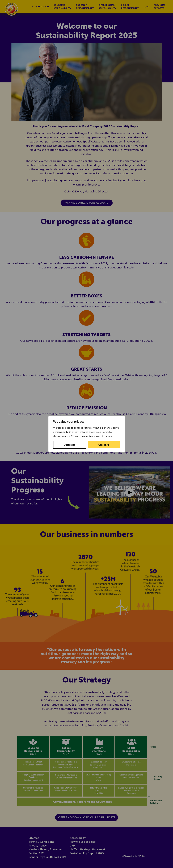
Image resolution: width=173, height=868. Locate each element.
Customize (69, 445)
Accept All (104, 445)
